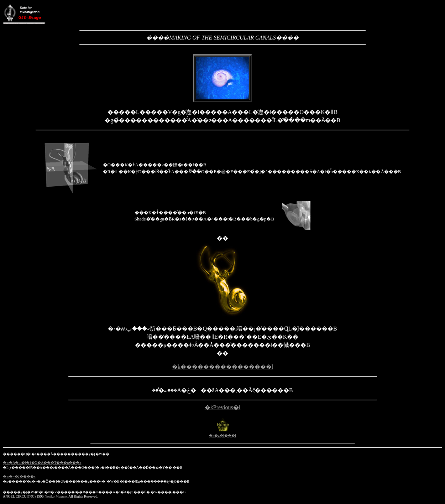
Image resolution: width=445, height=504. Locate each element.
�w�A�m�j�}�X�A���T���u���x (42, 463)
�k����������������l (222, 367)
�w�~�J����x (19, 476)
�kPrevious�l (222, 407)
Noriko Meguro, (56, 496)
